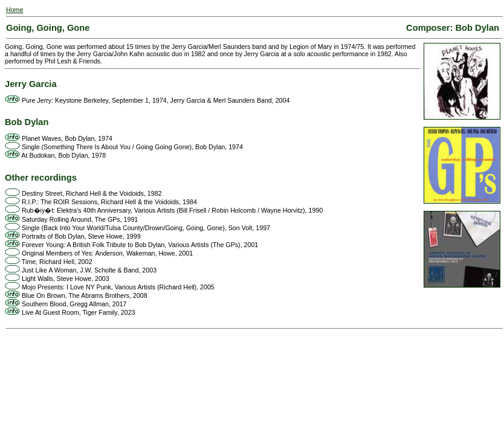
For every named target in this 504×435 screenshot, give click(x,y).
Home (15, 10)
